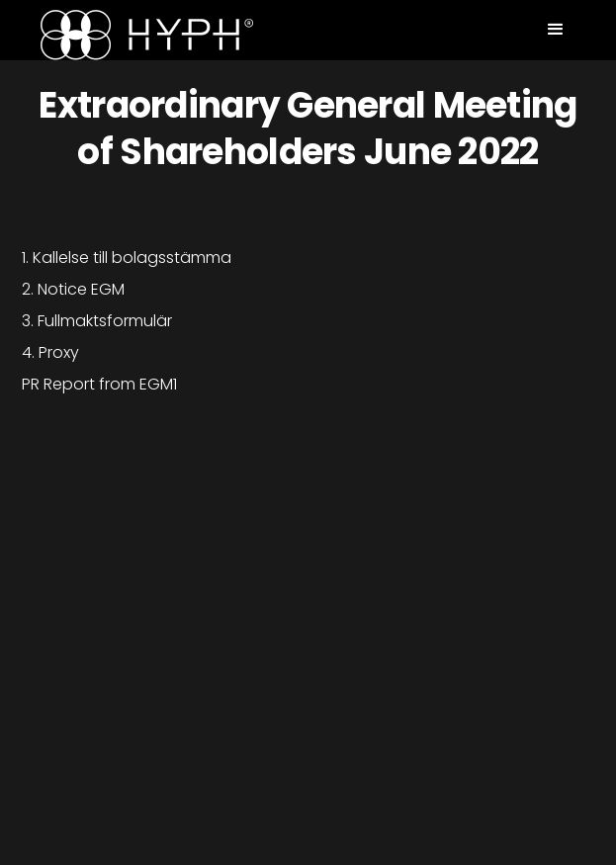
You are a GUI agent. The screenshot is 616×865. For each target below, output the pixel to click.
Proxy (59, 352)
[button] (556, 30)
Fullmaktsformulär (105, 321)
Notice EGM (81, 289)
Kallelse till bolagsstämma (132, 258)
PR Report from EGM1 (99, 384)
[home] (142, 35)
